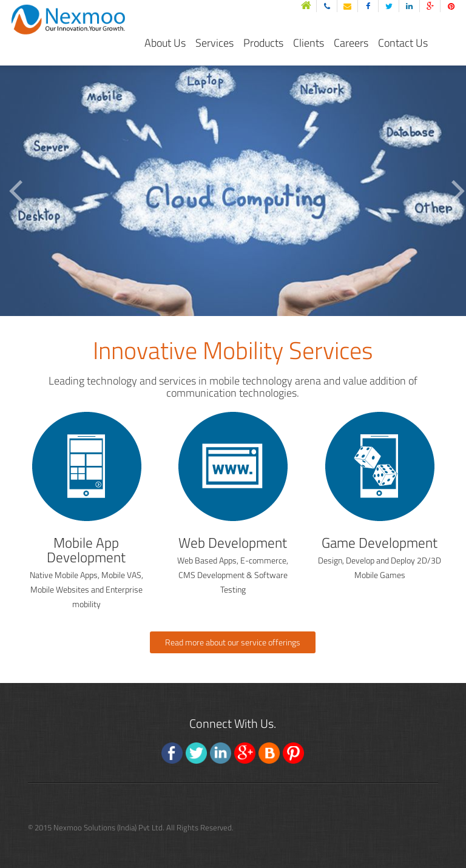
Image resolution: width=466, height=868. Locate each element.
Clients (309, 43)
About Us (165, 43)
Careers (351, 43)
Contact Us (403, 43)
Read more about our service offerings (233, 642)
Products (263, 43)
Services (214, 43)
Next (459, 191)
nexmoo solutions (84, 15)
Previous (16, 191)
